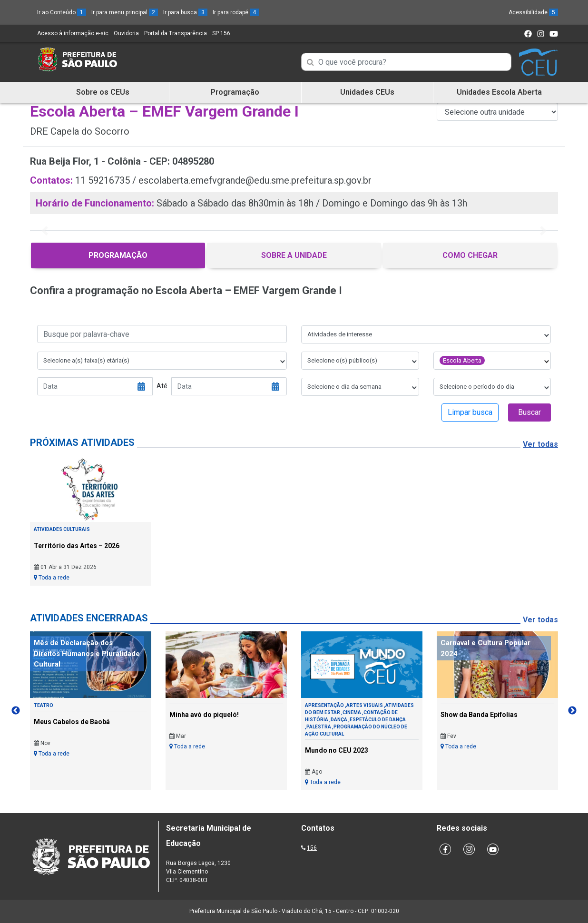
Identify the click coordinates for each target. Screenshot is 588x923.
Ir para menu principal (125, 12)
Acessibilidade (533, 12)
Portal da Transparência (176, 33)
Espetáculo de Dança (378, 720)
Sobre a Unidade (294, 255)
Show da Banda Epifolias (479, 715)
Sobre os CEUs (103, 92)
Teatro (44, 705)
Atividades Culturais (62, 529)
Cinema (352, 712)
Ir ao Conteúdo (62, 12)
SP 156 (221, 33)
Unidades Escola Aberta (499, 92)
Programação (235, 92)
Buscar (529, 412)
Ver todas (540, 444)
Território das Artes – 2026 (77, 546)
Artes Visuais (365, 705)
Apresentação (324, 705)
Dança (339, 720)
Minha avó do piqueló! (204, 715)
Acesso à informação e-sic (73, 33)
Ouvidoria (126, 33)
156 (312, 848)
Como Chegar (470, 255)
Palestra (319, 727)
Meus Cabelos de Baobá (72, 722)
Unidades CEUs (367, 92)
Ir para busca (185, 12)
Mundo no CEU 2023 (337, 750)
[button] (44, 231)
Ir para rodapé (236, 12)
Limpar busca (470, 412)
